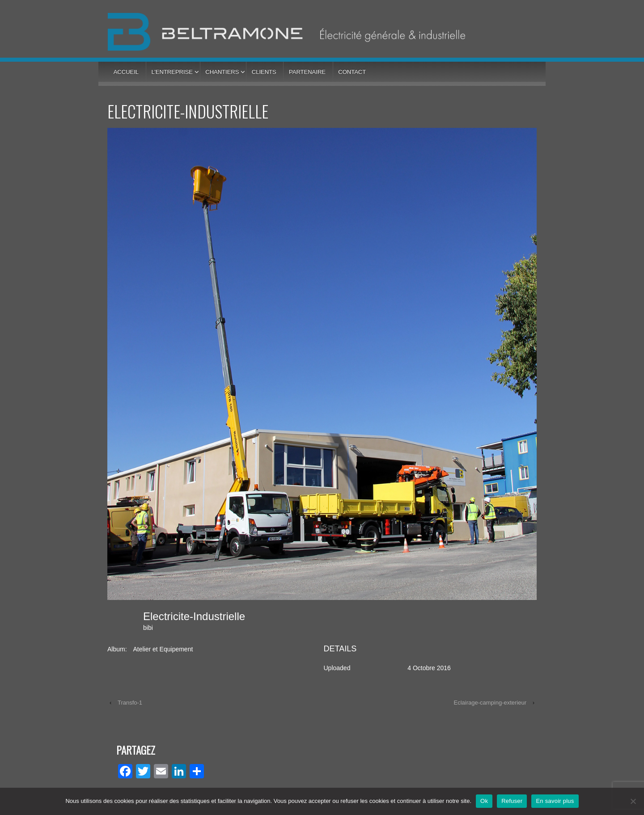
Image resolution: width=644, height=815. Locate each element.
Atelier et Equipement (163, 649)
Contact (352, 72)
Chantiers (222, 72)
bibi (148, 628)
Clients (264, 72)
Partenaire (307, 72)
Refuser (512, 801)
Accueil (126, 72)
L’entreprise (172, 72)
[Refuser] (633, 801)
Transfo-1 (130, 703)
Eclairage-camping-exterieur (490, 703)
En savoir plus (555, 801)
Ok (484, 801)
